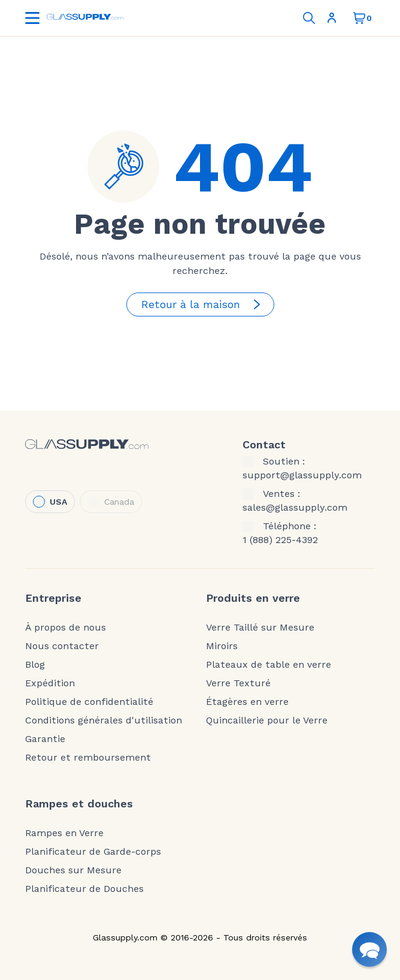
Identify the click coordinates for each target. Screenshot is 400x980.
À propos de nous (66, 628)
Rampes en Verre (64, 833)
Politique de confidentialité (89, 702)
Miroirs (222, 646)
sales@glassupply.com (295, 508)
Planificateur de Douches (84, 889)
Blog (35, 665)
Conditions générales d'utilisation (104, 720)
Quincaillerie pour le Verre (267, 720)
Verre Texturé (238, 683)
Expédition (50, 683)
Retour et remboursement (88, 758)
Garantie (45, 739)
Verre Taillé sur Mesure (260, 628)
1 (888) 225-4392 (280, 540)
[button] (369, 949)
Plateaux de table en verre (269, 665)
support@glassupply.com (302, 475)
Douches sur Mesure (73, 870)
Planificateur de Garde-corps (93, 852)
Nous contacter (62, 646)
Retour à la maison (203, 304)
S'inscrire (332, 18)
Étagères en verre (247, 702)
